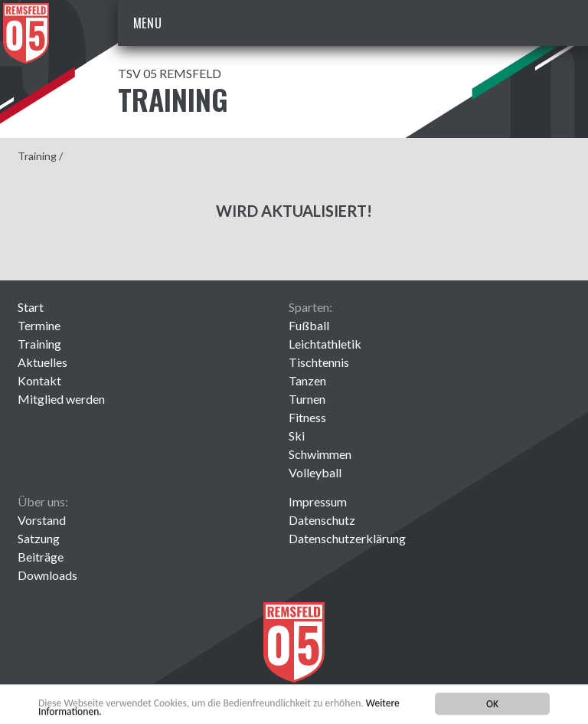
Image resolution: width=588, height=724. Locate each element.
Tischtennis (319, 362)
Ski (297, 436)
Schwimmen (320, 454)
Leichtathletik (325, 344)
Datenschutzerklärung (347, 538)
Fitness (307, 417)
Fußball (309, 325)
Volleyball (315, 472)
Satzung (39, 538)
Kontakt (39, 380)
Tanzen (307, 380)
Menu (148, 23)
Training (37, 156)
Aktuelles (42, 362)
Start (31, 307)
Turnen (307, 399)
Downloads (47, 575)
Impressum (318, 501)
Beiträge (41, 557)
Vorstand (42, 520)
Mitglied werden (61, 399)
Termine (39, 325)
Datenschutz (322, 520)
